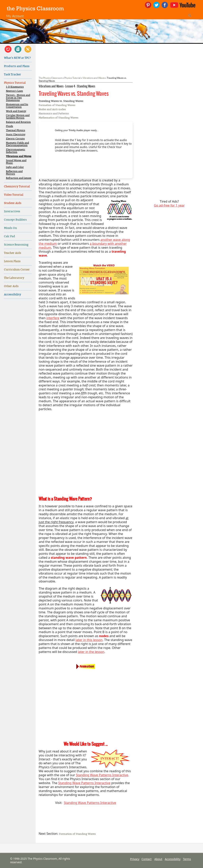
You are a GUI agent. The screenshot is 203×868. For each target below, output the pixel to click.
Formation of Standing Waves (57, 105)
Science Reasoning (16, 245)
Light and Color (15, 167)
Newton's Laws (14, 91)
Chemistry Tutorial (17, 186)
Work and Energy (16, 111)
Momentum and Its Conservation (17, 106)
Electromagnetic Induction (16, 151)
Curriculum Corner (17, 270)
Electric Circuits (15, 139)
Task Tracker (12, 74)
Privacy (135, 859)
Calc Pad (10, 236)
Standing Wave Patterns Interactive (102, 775)
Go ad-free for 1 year (169, 205)
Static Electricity (16, 135)
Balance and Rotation (18, 122)
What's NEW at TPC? (17, 58)
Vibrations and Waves (19, 156)
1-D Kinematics (15, 87)
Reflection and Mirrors (14, 173)
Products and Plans (17, 66)
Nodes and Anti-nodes (52, 109)
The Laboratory (14, 278)
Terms (187, 859)
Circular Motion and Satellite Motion (18, 117)
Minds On (10, 228)
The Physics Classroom (50, 78)
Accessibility (12, 295)
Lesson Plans (12, 261)
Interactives (12, 211)
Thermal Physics (16, 130)
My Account (15, 16)
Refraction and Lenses (19, 178)
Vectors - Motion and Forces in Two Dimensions (18, 98)
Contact (147, 859)
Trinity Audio (76, 130)
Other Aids (11, 286)
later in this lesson (89, 640)
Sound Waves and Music (16, 162)
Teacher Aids (13, 253)
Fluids (10, 126)
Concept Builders (15, 220)
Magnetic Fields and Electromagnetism (17, 144)
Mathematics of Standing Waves (58, 118)
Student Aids (13, 203)
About (158, 859)
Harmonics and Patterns (54, 113)
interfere (53, 318)
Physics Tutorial (15, 83)
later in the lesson (91, 652)
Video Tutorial (14, 195)
